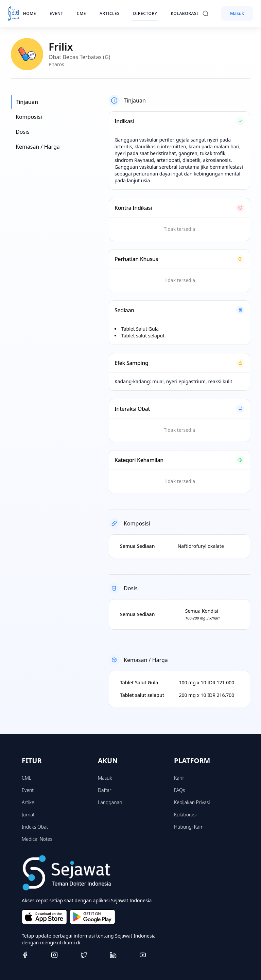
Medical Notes (37, 839)
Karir (179, 778)
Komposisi (29, 117)
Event (28, 790)
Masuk (237, 13)
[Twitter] (92, 955)
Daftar (105, 790)
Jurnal (28, 815)
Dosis (23, 132)
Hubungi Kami (189, 827)
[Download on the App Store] (44, 917)
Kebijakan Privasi (192, 802)
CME (27, 778)
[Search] (209, 14)
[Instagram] (63, 955)
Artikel (29, 802)
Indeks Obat (35, 827)
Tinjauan (27, 102)
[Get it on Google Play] (92, 917)
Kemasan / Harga (38, 147)
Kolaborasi (185, 815)
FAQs (179, 790)
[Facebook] (34, 955)
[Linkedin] (122, 955)
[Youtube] (151, 955)
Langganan (110, 802)
